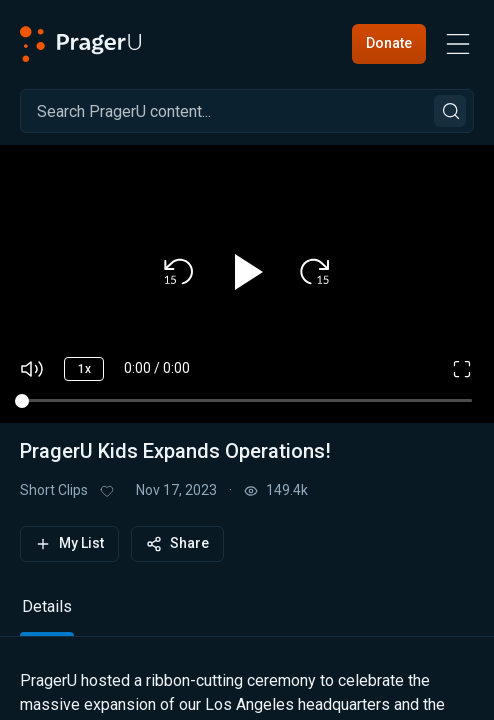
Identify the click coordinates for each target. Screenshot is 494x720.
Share (177, 543)
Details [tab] (47, 606)
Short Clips (54, 490)
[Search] (247, 111)
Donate (389, 43)
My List (69, 543)
